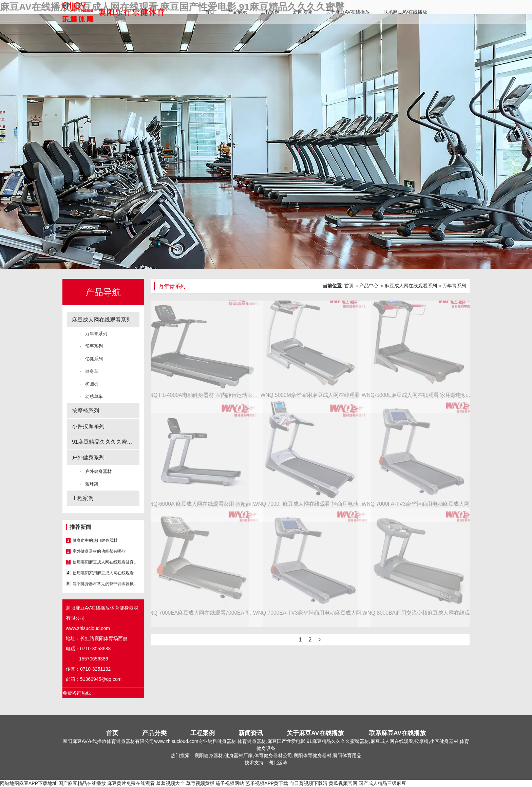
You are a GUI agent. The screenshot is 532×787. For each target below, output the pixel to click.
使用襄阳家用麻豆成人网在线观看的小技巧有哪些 (107, 573)
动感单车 (94, 396)
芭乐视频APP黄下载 (267, 783)
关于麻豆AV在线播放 (348, 12)
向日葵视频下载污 (308, 783)
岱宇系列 (94, 346)
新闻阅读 (303, 12)
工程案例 (270, 12)
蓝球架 (92, 484)
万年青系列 (96, 334)
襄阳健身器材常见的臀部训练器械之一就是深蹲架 (107, 584)
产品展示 (237, 12)
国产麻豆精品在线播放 (82, 783)
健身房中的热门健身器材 (95, 540)
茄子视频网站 (230, 783)
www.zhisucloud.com (88, 628)
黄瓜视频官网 (343, 783)
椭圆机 (92, 384)
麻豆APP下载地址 (38, 783)
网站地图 (9, 783)
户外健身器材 (98, 471)
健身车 (92, 371)
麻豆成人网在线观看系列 (102, 320)
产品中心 (369, 286)
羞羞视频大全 (170, 783)
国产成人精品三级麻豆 (382, 783)
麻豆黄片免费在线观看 (131, 783)
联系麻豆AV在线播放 (405, 12)
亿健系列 (94, 359)
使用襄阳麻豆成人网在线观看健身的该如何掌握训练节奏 (107, 562)
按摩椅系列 (85, 411)
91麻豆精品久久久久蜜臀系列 (106, 442)
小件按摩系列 (88, 426)
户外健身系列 (88, 457)
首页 (210, 12)
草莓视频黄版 (200, 783)
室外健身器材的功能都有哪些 (99, 551)
